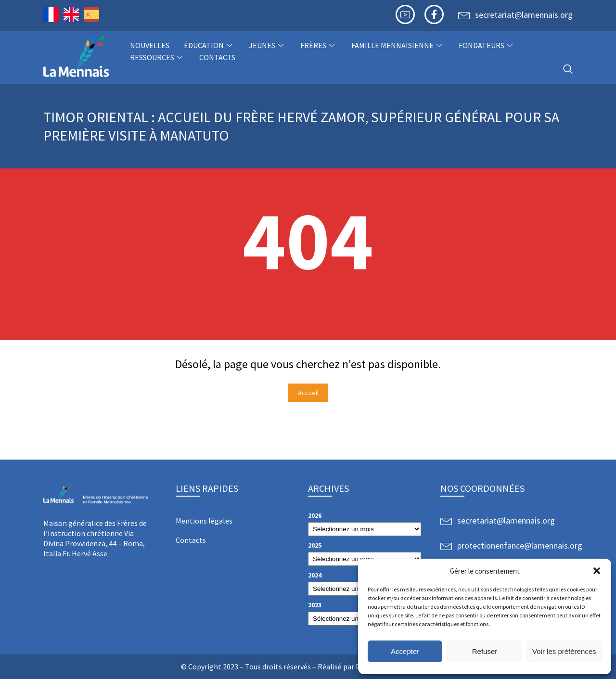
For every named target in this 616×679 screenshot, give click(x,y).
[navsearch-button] (568, 70)
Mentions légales (204, 521)
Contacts (217, 57)
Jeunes (267, 45)
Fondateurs (487, 45)
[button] (597, 571)
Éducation (209, 45)
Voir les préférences (564, 651)
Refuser (485, 651)
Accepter (405, 651)
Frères (319, 45)
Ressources (157, 57)
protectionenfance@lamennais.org (520, 545)
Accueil (308, 393)
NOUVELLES (150, 45)
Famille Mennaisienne (398, 45)
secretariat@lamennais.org (524, 15)
